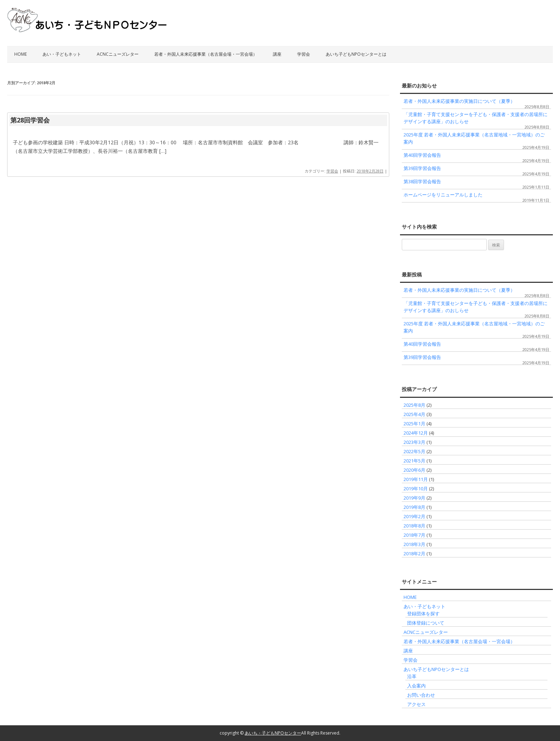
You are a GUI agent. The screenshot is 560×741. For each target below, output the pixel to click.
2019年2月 (414, 516)
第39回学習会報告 (422, 168)
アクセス (416, 704)
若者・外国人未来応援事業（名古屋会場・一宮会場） (206, 54)
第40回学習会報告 (422, 155)
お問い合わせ (421, 695)
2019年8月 (414, 507)
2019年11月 (416, 479)
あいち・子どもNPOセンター (273, 733)
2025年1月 (414, 424)
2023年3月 (414, 442)
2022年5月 (414, 451)
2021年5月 (414, 461)
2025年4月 (414, 414)
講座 (277, 54)
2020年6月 (414, 470)
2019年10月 (416, 489)
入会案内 (416, 686)
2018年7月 (414, 535)
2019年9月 (414, 498)
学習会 (304, 54)
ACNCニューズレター (118, 54)
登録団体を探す (423, 614)
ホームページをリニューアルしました (443, 195)
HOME (21, 54)
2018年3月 (414, 544)
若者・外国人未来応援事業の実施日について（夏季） (459, 101)
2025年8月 (414, 405)
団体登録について (426, 623)
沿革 (412, 676)
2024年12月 (416, 433)
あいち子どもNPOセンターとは (356, 54)
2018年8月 (414, 526)
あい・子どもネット (62, 54)
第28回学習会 (30, 120)
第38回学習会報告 (422, 181)
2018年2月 (414, 554)
